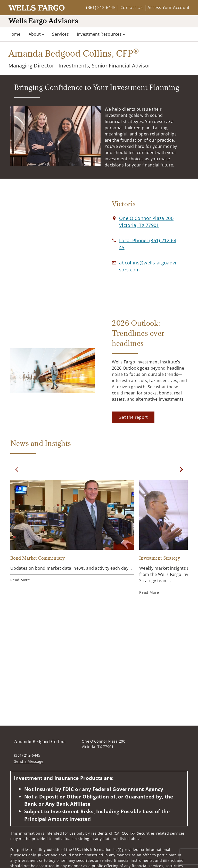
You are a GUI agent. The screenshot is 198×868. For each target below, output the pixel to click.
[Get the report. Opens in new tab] (133, 417)
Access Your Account (168, 7)
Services (60, 34)
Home (15, 34)
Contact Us (131, 7)
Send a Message (29, 761)
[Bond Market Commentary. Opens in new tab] (72, 532)
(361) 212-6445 (101, 7)
